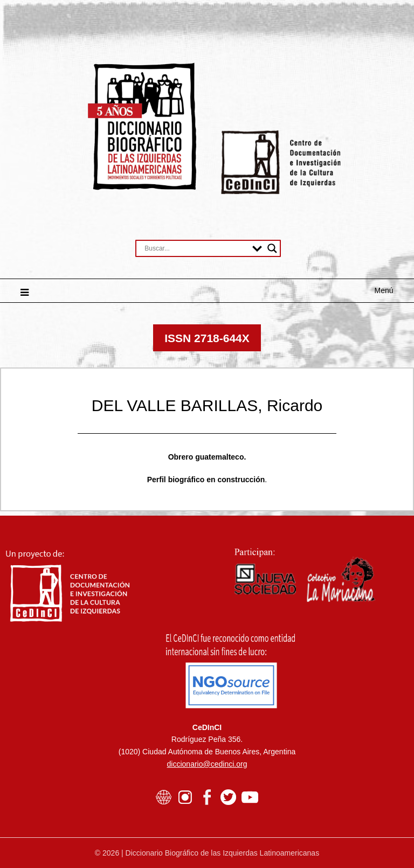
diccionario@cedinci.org (207, 764)
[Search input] (196, 248)
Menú (384, 290)
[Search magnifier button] (272, 248)
